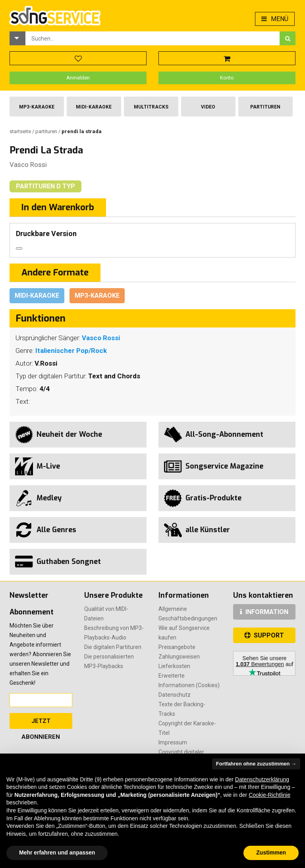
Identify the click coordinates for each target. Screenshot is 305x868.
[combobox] (152, 38)
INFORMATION (264, 612)
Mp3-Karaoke (37, 107)
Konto (227, 78)
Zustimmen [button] (271, 852)
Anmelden (78, 78)
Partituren (265, 107)
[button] (17, 38)
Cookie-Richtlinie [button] (269, 795)
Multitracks (151, 107)
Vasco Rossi (28, 165)
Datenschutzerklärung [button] (262, 779)
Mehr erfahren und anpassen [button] (57, 852)
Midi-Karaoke (94, 107)
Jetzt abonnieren (41, 723)
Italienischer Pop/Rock (71, 351)
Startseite (21, 131)
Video (208, 107)
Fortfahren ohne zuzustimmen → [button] (256, 764)
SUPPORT (264, 635)
